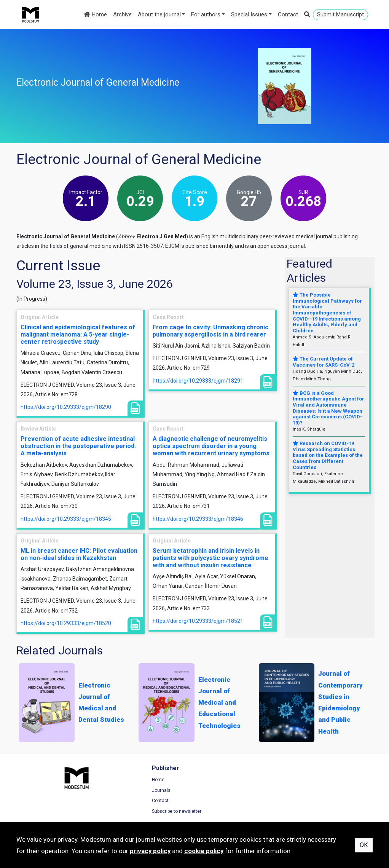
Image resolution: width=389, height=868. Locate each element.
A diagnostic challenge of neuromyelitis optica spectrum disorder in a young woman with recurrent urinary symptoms (211, 446)
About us (211, 802)
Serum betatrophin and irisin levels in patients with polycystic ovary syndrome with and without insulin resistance (210, 558)
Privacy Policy (309, 791)
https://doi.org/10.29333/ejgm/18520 (66, 623)
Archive (122, 14)
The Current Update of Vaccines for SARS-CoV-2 (324, 362)
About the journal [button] (159, 14)
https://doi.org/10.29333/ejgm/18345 (66, 519)
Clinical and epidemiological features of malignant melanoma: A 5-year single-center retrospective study (78, 334)
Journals (119, 791)
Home (95, 14)
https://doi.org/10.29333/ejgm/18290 (66, 407)
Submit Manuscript (340, 14)
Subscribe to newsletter (134, 812)
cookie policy (204, 851)
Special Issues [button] (249, 14)
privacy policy (150, 851)
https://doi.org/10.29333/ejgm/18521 (198, 621)
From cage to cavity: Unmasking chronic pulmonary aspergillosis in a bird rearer (210, 331)
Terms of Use (309, 781)
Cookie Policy (309, 802)
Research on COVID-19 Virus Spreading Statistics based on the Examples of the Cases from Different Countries (328, 455)
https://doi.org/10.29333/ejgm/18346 (198, 519)
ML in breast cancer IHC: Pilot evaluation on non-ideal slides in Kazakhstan (79, 554)
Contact (288, 14)
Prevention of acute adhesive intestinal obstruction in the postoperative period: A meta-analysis (78, 446)
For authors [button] (206, 14)
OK (364, 845)
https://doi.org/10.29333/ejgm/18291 (198, 381)
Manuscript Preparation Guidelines (238, 812)
